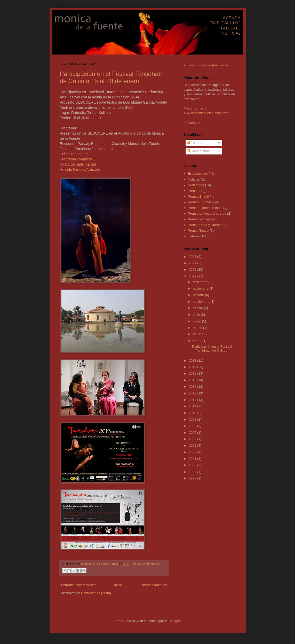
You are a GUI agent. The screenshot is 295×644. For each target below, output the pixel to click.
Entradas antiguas (153, 585)
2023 (193, 257)
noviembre (201, 288)
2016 (193, 373)
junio (197, 315)
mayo (197, 321)
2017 (193, 367)
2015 (193, 380)
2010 (193, 413)
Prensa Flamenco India (205, 208)
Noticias (194, 179)
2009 (193, 419)
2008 (193, 426)
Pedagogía (196, 185)
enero (198, 341)
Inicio (118, 585)
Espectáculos (198, 173)
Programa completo (76, 159)
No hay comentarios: (146, 564)
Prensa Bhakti (198, 196)
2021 (193, 263)
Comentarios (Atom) (96, 593)
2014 (193, 387)
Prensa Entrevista (201, 202)
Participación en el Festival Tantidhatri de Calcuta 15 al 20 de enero (112, 77)
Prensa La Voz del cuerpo (207, 214)
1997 (193, 478)
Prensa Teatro (198, 231)
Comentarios (198, 151)
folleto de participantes (78, 164)
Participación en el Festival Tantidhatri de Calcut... (212, 349)
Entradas (195, 143)
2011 (193, 406)
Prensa (193, 191)
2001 (193, 459)
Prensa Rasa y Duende (205, 225)
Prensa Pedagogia (202, 219)
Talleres (194, 236)
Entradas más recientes (79, 585)
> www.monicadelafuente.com (206, 113)
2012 (193, 400)
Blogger (174, 621)
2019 (193, 276)
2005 (193, 445)
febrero (199, 334)
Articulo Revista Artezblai (80, 169)
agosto (198, 308)
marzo (198, 328)
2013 (193, 393)
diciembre (201, 282)
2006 (193, 439)
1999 (193, 472)
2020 (193, 270)
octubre (199, 295)
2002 (193, 452)
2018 (193, 360)
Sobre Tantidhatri (74, 154)
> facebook (192, 123)
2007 (193, 433)
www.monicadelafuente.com (209, 65)
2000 (193, 465)
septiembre (202, 302)
